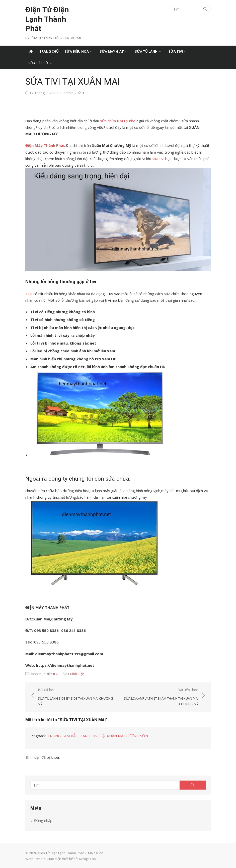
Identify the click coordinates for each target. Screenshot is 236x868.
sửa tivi (158, 159)
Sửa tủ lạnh (146, 51)
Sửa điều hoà (77, 51)
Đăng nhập (43, 820)
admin (68, 93)
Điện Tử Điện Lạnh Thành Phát (47, 19)
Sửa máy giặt (112, 51)
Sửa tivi (176, 51)
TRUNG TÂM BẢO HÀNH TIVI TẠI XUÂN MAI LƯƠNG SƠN (98, 736)
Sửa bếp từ (38, 63)
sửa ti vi (52, 674)
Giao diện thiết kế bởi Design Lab (71, 859)
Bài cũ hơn (75, 697)
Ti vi (29, 294)
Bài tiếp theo (161, 697)
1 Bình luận (76, 674)
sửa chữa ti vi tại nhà (118, 121)
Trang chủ (49, 51)
